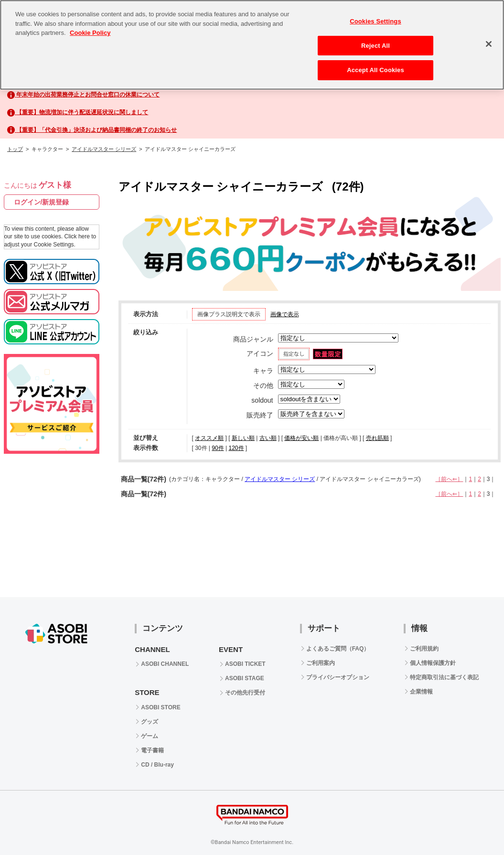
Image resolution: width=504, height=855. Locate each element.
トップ (15, 149)
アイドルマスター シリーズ (104, 149)
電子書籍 (152, 750)
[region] (252, 45)
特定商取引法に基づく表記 (444, 677)
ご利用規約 (424, 649)
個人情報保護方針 (433, 663)
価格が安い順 (301, 438)
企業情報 (421, 692)
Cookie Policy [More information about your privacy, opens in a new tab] (90, 33)
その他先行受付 (245, 693)
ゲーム (150, 736)
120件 (236, 448)
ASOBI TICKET (245, 664)
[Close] (489, 44)
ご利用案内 (321, 663)
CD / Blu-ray (157, 765)
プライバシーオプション (338, 677)
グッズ (150, 722)
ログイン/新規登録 (42, 202)
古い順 (268, 438)
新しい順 (243, 438)
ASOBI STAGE (245, 678)
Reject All (375, 46)
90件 (218, 448)
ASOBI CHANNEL (165, 664)
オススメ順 (209, 438)
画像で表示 (285, 314)
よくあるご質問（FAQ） (338, 649)
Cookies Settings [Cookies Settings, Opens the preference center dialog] (375, 21)
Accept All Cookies (375, 70)
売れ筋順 (377, 438)
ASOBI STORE (161, 707)
